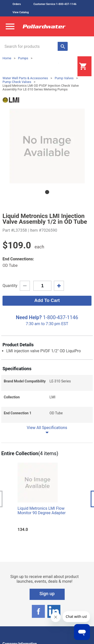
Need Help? (29, 317)
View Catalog (21, 12)
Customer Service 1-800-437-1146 (55, 4)
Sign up (47, 594)
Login (65, 67)
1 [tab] (47, 192)
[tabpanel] (47, 146)
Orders (17, 4)
